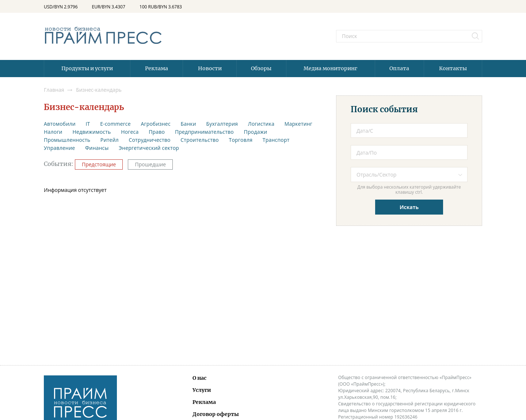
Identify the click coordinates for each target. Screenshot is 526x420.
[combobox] (409, 175)
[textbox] (415, 175)
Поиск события (384, 109)
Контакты (453, 68)
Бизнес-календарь (84, 107)
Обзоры (261, 68)
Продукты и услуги (87, 68)
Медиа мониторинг (330, 68)
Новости (210, 68)
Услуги (202, 390)
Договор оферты (216, 414)
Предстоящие (99, 164)
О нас (199, 378)
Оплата (399, 68)
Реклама (157, 68)
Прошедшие (150, 164)
